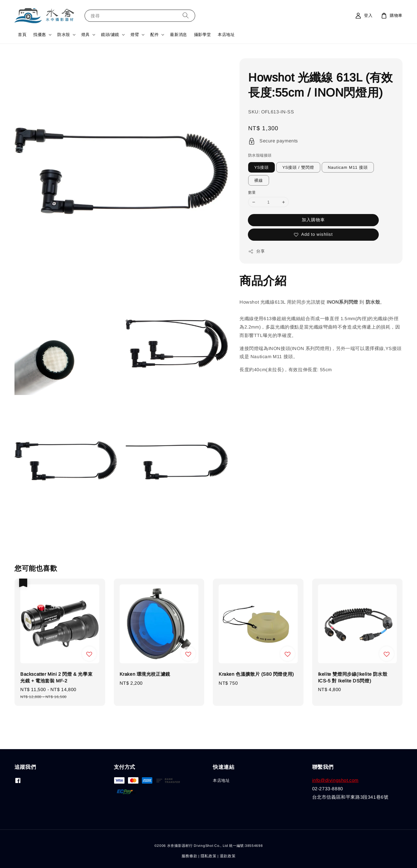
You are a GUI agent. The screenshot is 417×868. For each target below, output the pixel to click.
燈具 (86, 35)
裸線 (259, 180)
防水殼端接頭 (260, 155)
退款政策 (228, 856)
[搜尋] (186, 16)
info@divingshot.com (335, 780)
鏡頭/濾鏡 (110, 35)
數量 (252, 192)
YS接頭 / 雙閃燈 (298, 167)
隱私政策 (209, 856)
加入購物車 (313, 220)
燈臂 (135, 35)
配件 (154, 35)
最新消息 (178, 35)
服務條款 (190, 856)
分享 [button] (256, 251)
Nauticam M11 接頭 (348, 167)
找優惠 (40, 35)
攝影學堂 (202, 35)
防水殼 (64, 35)
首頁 (22, 35)
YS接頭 (261, 167)
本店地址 (226, 35)
